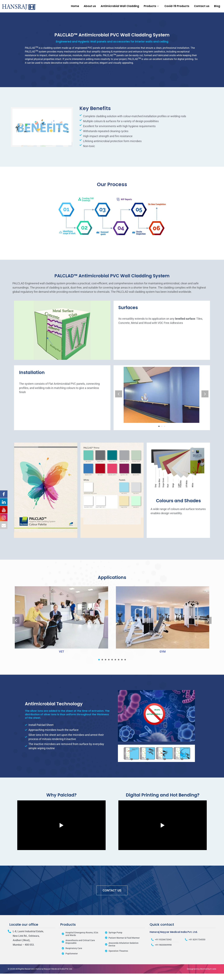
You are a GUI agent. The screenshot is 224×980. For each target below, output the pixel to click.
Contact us (202, 6)
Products (151, 6)
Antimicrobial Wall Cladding (120, 6)
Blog (217, 6)
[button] (119, 394)
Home (75, 6)
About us (90, 6)
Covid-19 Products (177, 6)
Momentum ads (208, 969)
